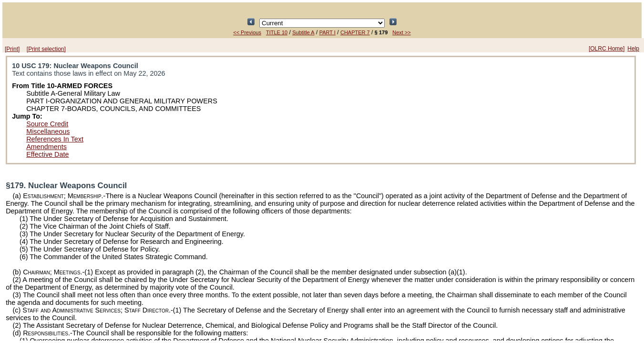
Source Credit (47, 124)
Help (633, 49)
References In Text (55, 139)
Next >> (402, 32)
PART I (327, 32)
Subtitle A (303, 32)
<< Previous (247, 32)
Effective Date (47, 154)
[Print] (12, 49)
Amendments (46, 147)
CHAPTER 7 (355, 32)
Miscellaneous (48, 131)
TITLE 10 (277, 32)
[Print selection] (46, 49)
